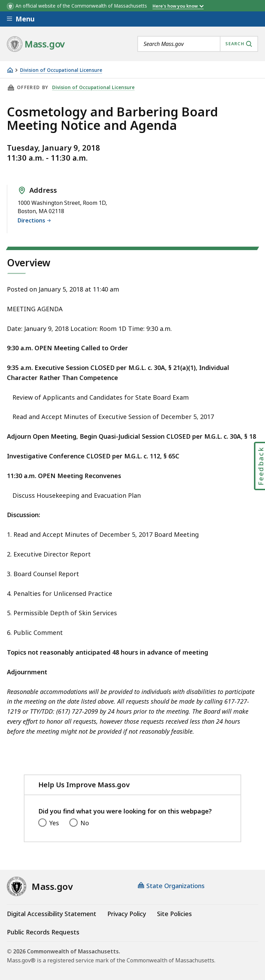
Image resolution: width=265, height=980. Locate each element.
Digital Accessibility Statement (52, 914)
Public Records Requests (43, 932)
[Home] (10, 70)
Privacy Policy (127, 914)
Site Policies (174, 914)
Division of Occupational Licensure (61, 70)
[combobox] (198, 44)
